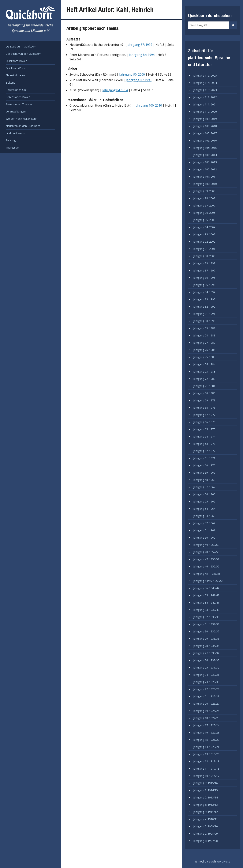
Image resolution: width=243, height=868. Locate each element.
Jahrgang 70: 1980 (204, 393)
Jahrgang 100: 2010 (148, 105)
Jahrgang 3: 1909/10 (206, 826)
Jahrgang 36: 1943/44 (206, 588)
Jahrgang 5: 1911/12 (206, 812)
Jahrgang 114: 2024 (205, 83)
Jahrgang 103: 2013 (205, 162)
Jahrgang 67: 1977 (204, 415)
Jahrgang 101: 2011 (205, 177)
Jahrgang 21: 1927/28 (206, 696)
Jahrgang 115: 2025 (205, 76)
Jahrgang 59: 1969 (204, 473)
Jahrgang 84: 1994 (142, 55)
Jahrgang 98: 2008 (204, 198)
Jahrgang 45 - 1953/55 (207, 574)
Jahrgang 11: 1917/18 (206, 769)
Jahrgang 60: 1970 (204, 465)
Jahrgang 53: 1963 (204, 516)
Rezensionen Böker (18, 97)
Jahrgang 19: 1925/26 (206, 711)
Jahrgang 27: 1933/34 (206, 653)
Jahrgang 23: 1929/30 (206, 682)
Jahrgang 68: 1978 (204, 408)
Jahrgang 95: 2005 (204, 220)
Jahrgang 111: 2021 (205, 104)
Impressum (13, 148)
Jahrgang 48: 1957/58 (206, 552)
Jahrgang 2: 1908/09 (206, 834)
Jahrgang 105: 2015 (205, 148)
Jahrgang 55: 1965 (204, 501)
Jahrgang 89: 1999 (204, 263)
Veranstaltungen (16, 111)
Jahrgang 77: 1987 (204, 343)
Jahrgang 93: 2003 (204, 234)
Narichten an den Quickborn (23, 126)
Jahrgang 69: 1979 (204, 400)
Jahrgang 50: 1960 (204, 538)
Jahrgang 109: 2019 (205, 119)
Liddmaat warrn (15, 133)
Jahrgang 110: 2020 (205, 112)
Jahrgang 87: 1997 (139, 45)
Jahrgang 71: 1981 (204, 386)
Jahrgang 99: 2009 (204, 191)
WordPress (223, 861)
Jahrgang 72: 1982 (204, 379)
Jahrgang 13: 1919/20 (206, 754)
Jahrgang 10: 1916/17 (206, 776)
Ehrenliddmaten (15, 75)
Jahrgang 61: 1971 (204, 458)
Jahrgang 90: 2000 (132, 74)
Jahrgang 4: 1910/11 (206, 819)
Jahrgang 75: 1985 (204, 357)
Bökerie (10, 83)
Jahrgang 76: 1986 (204, 350)
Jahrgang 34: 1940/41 (206, 603)
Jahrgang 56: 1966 (204, 494)
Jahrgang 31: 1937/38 (206, 624)
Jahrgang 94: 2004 (204, 227)
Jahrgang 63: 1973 (204, 444)
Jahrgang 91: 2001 (204, 249)
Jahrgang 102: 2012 (205, 169)
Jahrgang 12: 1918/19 (206, 761)
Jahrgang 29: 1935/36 (206, 639)
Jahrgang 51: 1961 (204, 530)
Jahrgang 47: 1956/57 (206, 559)
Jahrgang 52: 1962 (204, 523)
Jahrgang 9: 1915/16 (206, 783)
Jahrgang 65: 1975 (204, 429)
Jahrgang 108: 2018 (205, 126)
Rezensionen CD (16, 90)
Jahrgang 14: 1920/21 (206, 747)
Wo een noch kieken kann (21, 119)
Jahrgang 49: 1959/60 (206, 545)
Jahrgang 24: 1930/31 (206, 675)
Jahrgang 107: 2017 (205, 133)
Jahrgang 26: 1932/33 (206, 660)
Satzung (11, 140)
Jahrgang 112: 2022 (205, 97)
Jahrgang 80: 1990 (204, 321)
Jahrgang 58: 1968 (204, 480)
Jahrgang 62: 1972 (204, 451)
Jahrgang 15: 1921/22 (206, 740)
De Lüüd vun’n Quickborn (21, 46)
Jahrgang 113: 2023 (205, 90)
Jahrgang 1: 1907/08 (206, 841)
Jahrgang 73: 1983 (204, 371)
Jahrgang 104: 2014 (205, 155)
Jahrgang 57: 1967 (204, 487)
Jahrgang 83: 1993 (204, 299)
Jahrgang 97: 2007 (204, 205)
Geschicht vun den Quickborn (24, 54)
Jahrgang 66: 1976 (204, 422)
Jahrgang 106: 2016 (205, 140)
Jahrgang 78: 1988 (204, 335)
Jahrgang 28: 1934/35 (206, 646)
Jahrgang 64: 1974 (204, 436)
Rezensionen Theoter (19, 104)
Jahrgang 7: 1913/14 (206, 797)
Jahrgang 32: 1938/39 (206, 617)
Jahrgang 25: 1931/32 (206, 667)
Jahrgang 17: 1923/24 (206, 725)
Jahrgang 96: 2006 (204, 213)
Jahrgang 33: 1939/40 (206, 610)
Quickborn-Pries (15, 68)
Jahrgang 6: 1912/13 (206, 805)
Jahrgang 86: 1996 (204, 278)
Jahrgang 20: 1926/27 (206, 704)
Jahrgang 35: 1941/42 (206, 595)
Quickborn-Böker (16, 61)
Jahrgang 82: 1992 (204, 307)
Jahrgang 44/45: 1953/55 (208, 581)
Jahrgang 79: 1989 (204, 328)
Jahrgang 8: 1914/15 (206, 790)
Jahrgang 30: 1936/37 (206, 631)
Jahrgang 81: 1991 (204, 314)
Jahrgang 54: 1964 (204, 509)
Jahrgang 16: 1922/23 (206, 732)
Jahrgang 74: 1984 (204, 364)
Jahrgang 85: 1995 (139, 80)
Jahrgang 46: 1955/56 (206, 566)
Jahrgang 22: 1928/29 (206, 689)
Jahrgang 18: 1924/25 (206, 718)
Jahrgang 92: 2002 (204, 242)
